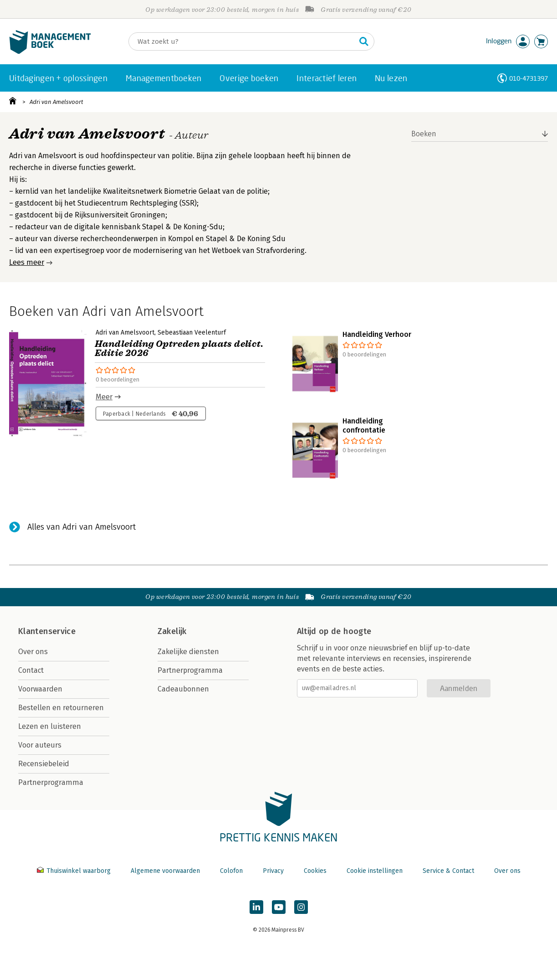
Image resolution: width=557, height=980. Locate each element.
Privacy (273, 871)
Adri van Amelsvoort (56, 102)
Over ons (33, 652)
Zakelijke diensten (188, 652)
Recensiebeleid (44, 764)
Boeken (424, 134)
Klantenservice (47, 631)
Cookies (315, 871)
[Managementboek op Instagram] (301, 907)
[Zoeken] (242, 41)
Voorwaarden (40, 689)
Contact (31, 670)
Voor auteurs (40, 745)
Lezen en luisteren (50, 726)
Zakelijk (172, 631)
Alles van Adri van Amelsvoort (82, 527)
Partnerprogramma (51, 782)
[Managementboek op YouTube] (279, 907)
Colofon (231, 871)
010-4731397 (529, 78)
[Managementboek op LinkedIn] (256, 907)
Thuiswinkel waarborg (75, 871)
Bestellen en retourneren (61, 708)
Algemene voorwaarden (165, 871)
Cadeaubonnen (183, 689)
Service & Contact (448, 871)
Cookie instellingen (375, 871)
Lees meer (27, 262)
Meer (104, 397)
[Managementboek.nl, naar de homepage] (50, 52)
